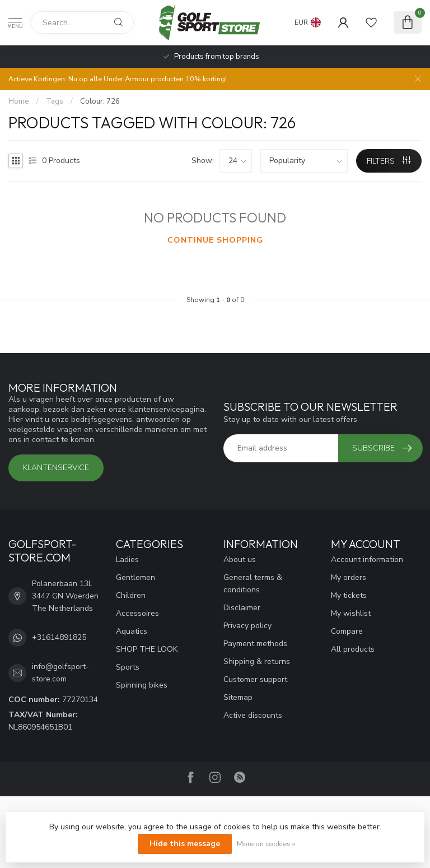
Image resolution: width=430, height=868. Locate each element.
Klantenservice (56, 468)
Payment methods (255, 644)
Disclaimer (242, 608)
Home (19, 101)
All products (353, 649)
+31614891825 (59, 637)
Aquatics (132, 631)
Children (131, 595)
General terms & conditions (253, 584)
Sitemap (238, 697)
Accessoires (137, 613)
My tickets (349, 595)
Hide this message (185, 844)
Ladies (127, 560)
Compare (347, 631)
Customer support (255, 679)
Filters (389, 161)
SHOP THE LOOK (147, 649)
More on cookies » (266, 844)
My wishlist (351, 613)
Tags (55, 101)
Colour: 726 (100, 101)
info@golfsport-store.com (60, 673)
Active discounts (253, 715)
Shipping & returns (257, 662)
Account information (367, 560)
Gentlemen (135, 577)
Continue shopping (215, 240)
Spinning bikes (142, 685)
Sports (128, 667)
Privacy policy (247, 626)
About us (240, 560)
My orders (349, 577)
